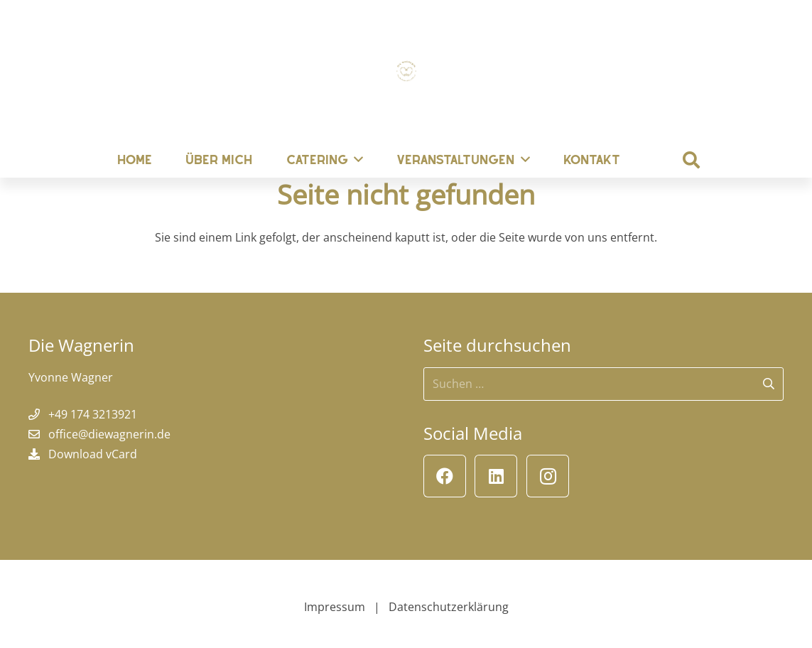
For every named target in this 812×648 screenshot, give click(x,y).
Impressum (335, 607)
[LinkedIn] (496, 476)
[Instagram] (548, 476)
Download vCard (93, 454)
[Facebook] (445, 476)
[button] (692, 160)
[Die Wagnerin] (406, 71)
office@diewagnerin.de (109, 434)
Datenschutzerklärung (449, 607)
